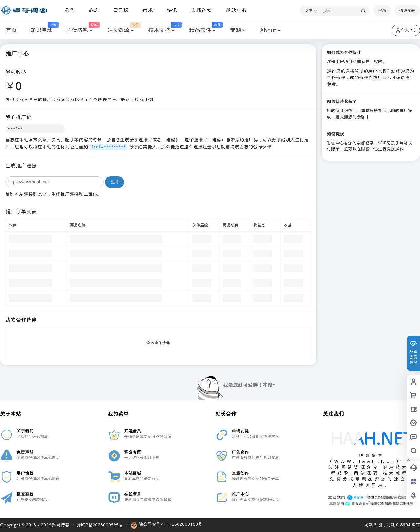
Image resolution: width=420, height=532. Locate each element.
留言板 (118, 10)
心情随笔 (79, 30)
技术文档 (161, 30)
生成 (115, 182)
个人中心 (406, 30)
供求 (145, 10)
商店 (91, 10)
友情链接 (199, 10)
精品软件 (202, 30)
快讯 (169, 10)
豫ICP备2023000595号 (100, 525)
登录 (382, 11)
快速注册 (407, 11)
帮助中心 (234, 10)
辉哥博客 (60, 525)
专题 (235, 30)
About (268, 30)
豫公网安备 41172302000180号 (166, 525)
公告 (67, 10)
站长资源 (120, 30)
